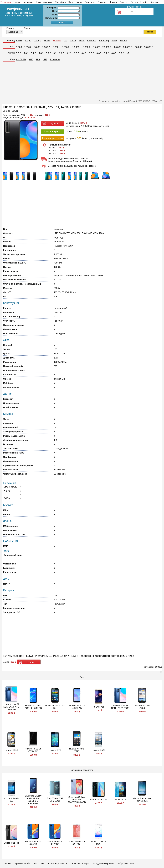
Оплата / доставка (58, 863)
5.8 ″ (41, 53)
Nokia (81, 41)
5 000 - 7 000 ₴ (42, 47)
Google (38, 41)
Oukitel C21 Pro (11, 843)
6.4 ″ (84, 53)
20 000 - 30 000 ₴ (123, 47)
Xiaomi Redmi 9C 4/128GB (55, 843)
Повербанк (60, 2)
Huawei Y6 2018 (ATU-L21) (77, 707)
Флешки (155, 2)
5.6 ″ (26, 53)
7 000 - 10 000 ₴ (61, 47)
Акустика (48, 2)
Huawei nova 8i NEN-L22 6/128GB (120, 707)
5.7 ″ (33, 53)
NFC (31, 59)
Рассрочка (39, 863)
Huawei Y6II (98, 707)
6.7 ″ (106, 53)
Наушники (28, 2)
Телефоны (6, 2)
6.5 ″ (91, 53)
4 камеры (55, 59)
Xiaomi (123, 41)
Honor (47, 41)
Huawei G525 (98, 750)
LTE (45, 59)
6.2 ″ (69, 53)
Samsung (104, 41)
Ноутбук (144, 2)
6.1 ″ (61, 53)
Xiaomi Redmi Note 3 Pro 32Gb (142, 800)
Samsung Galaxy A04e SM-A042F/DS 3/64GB (77, 800)
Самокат (124, 2)
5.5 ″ (18, 53)
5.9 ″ (48, 53)
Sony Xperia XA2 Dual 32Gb (55, 800)
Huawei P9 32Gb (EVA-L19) (33, 750)
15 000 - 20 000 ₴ (102, 47)
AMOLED (21, 59)
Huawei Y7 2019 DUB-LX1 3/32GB (33, 707)
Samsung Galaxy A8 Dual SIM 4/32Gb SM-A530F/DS (33, 800)
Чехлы (17, 2)
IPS (38, 59)
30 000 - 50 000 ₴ (144, 47)
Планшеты (90, 2)
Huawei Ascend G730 (142, 707)
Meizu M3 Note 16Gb (99, 843)
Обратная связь (126, 863)
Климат (113, 2)
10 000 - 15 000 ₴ (81, 47)
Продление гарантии (104, 863)
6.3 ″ (76, 53)
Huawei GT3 (55, 750)
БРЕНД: (11, 41)
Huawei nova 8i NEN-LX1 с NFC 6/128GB (11, 707)
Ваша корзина (134, 7)
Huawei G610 (11, 750)
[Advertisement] (82, 81)
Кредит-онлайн (23, 863)
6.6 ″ (99, 53)
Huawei (57, 41)
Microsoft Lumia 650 (11, 800)
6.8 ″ (114, 53)
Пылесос (102, 2)
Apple (28, 41)
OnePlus (92, 41)
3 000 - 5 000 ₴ (24, 47)
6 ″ (55, 53)
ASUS (19, 41)
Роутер (134, 2)
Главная (7, 863)
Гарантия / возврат (80, 863)
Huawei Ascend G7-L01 (55, 707)
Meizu (73, 41)
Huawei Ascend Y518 (77, 750)
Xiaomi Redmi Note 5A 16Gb (77, 843)
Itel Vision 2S (120, 800)
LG (65, 41)
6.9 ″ (121, 53)
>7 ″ (128, 53)
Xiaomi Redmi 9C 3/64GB (33, 843)
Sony (114, 41)
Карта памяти (75, 2)
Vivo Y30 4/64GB (99, 800)
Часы (38, 2)
